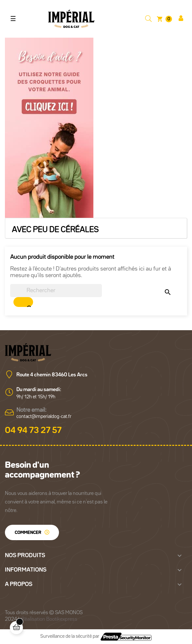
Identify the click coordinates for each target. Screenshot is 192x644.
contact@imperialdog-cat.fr (44, 417)
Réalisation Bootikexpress (49, 619)
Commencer (28, 533)
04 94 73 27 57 (33, 431)
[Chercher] (56, 291)
